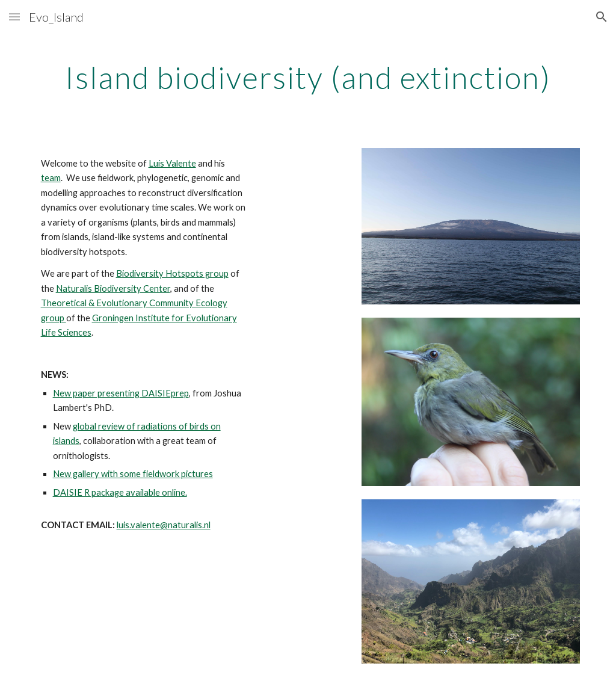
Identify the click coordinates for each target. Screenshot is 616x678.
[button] (14, 17)
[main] (308, 75)
